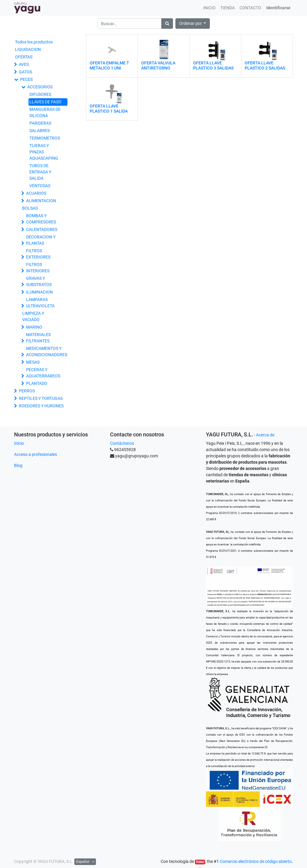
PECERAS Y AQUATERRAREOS (43, 373)
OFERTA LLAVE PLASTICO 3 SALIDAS (213, 65)
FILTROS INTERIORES (38, 268)
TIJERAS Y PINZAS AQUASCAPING (44, 152)
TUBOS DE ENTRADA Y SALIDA (40, 172)
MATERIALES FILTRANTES (38, 338)
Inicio (19, 443)
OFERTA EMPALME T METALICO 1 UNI (109, 65)
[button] (193, 24)
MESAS (33, 362)
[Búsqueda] (167, 24)
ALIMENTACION (41, 201)
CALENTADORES (42, 229)
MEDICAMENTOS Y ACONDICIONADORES (47, 351)
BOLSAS (30, 208)
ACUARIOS (36, 193)
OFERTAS (24, 57)
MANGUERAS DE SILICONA (45, 112)
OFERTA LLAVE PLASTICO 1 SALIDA (109, 109)
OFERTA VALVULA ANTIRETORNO (158, 65)
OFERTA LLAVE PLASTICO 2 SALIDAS (265, 65)
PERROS (27, 391)
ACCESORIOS (40, 87)
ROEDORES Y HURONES (41, 406)
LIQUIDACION (28, 49)
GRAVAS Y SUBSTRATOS (39, 281)
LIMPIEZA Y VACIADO (33, 316)
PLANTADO (37, 383)
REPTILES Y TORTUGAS (41, 398)
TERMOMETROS (45, 138)
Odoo (200, 862)
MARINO (34, 327)
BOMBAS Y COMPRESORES (41, 219)
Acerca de (265, 435)
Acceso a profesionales (36, 454)
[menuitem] (209, 8)
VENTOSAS (40, 186)
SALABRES (40, 131)
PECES (26, 79)
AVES (24, 64)
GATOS (25, 72)
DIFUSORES (40, 94)
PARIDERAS (40, 123)
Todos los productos (34, 42)
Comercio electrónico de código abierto (256, 861)
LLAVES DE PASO (45, 102)
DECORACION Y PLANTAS (41, 240)
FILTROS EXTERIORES (38, 254)
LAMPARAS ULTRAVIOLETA (40, 303)
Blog (18, 465)
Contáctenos (122, 443)
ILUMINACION (39, 292)
